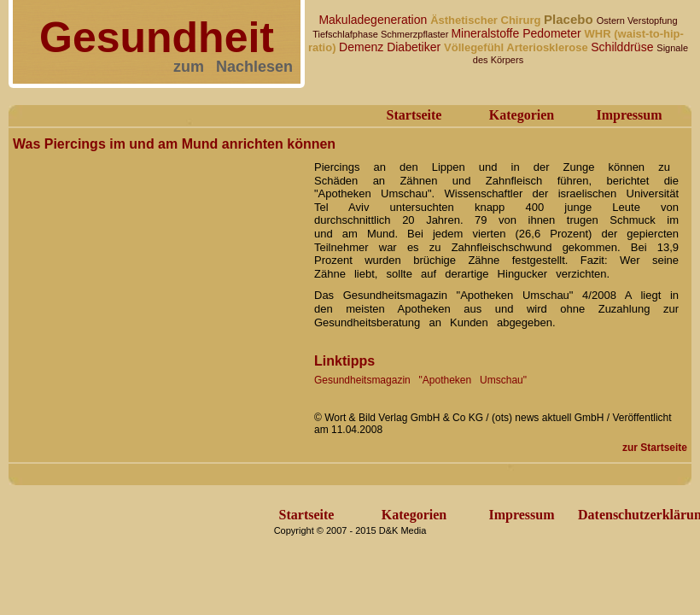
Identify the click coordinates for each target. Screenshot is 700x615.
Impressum (629, 115)
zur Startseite (655, 448)
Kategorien (522, 115)
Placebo (570, 19)
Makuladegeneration (374, 20)
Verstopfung (653, 20)
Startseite (414, 115)
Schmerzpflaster (416, 34)
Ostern (612, 20)
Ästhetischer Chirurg (487, 20)
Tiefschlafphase (347, 34)
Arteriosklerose (548, 47)
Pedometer (553, 33)
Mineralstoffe (487, 33)
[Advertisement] (168, 324)
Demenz (363, 47)
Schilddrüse (624, 47)
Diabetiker (415, 47)
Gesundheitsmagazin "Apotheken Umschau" (420, 380)
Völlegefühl (475, 47)
